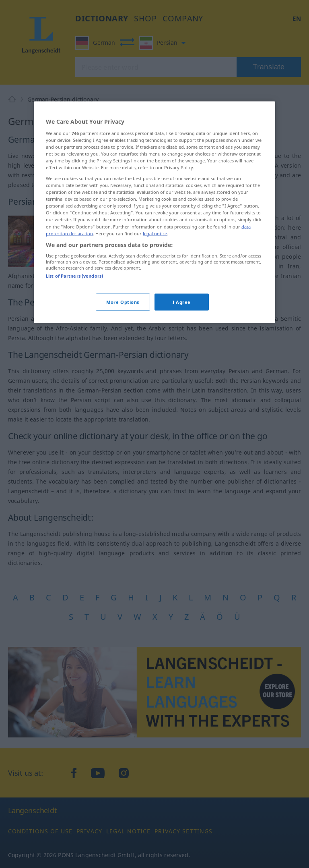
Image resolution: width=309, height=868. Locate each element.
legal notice (155, 233)
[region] (154, 212)
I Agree (182, 302)
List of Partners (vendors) (74, 276)
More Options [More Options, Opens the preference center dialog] (123, 302)
